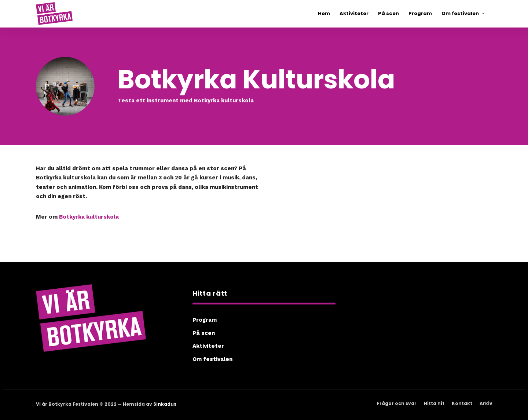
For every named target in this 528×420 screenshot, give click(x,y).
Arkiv (486, 403)
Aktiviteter (208, 346)
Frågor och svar (397, 403)
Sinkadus (165, 404)
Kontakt (462, 403)
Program (205, 320)
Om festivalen (212, 359)
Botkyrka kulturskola (89, 217)
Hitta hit (434, 403)
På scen (204, 333)
